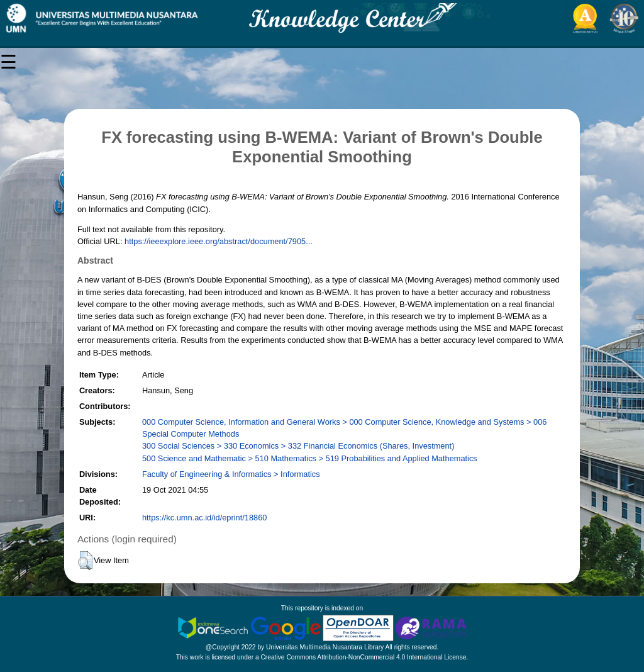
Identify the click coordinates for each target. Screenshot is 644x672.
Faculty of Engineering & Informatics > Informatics (231, 474)
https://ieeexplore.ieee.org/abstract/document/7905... (219, 241)
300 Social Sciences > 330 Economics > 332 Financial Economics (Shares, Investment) (298, 446)
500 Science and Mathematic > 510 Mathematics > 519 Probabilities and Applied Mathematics (310, 458)
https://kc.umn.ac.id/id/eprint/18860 (204, 518)
